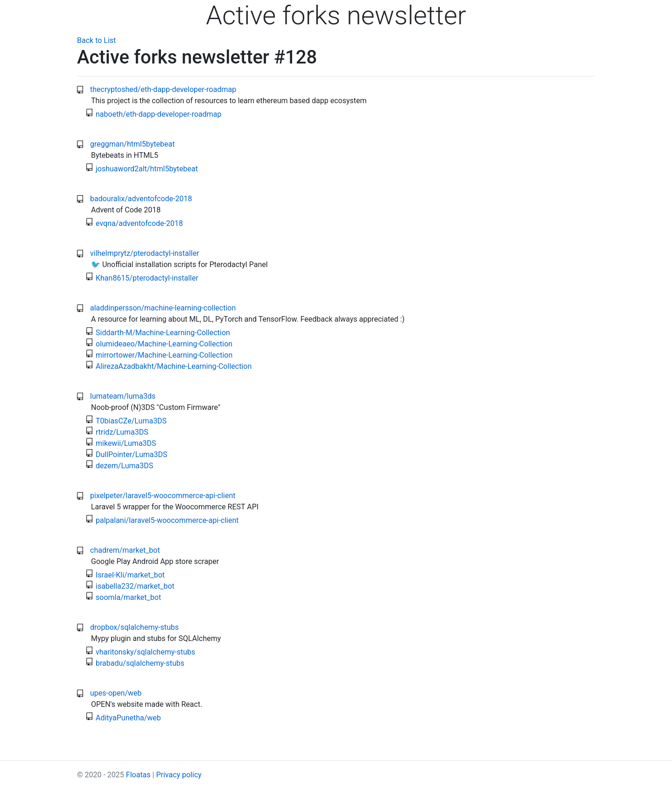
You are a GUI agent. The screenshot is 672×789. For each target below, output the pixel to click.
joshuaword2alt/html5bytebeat (147, 169)
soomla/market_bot (128, 597)
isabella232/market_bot (135, 586)
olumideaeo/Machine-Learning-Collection (164, 344)
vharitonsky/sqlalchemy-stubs (145, 652)
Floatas (138, 775)
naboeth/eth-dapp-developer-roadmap (159, 114)
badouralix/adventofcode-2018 (141, 199)
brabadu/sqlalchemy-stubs (140, 663)
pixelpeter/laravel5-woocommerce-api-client (163, 496)
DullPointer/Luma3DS (132, 454)
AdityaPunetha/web (128, 718)
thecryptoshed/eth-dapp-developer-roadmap (163, 89)
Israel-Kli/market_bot (130, 575)
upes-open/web (116, 693)
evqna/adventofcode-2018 (139, 223)
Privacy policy (179, 775)
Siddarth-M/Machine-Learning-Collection (163, 333)
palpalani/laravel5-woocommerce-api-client (167, 520)
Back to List (96, 40)
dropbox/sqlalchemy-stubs (134, 627)
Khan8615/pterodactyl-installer (147, 278)
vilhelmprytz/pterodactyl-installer (145, 253)
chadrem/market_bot (125, 550)
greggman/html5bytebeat (132, 144)
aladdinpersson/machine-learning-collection (163, 308)
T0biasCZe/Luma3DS (131, 421)
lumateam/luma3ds (123, 396)
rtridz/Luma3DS (122, 432)
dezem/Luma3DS (124, 466)
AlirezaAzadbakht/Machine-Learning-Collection (174, 366)
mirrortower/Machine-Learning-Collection (164, 355)
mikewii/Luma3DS (126, 443)
